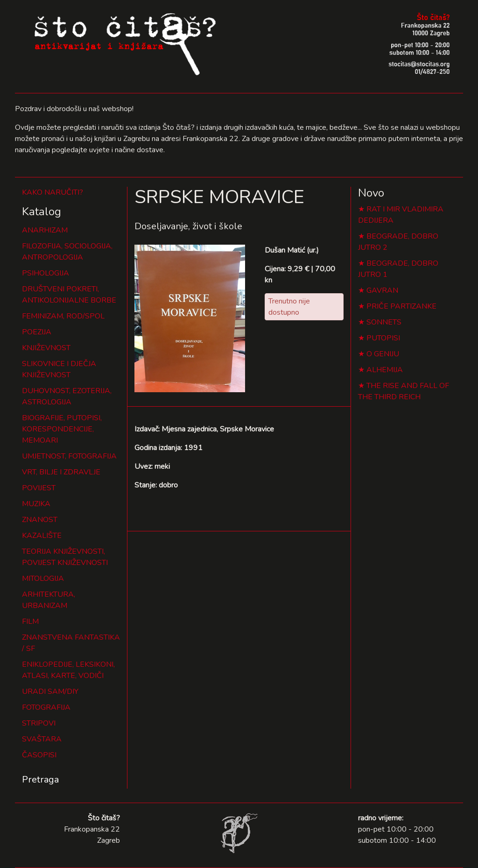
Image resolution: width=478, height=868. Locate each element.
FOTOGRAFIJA (46, 707)
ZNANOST (40, 520)
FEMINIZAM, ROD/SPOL (63, 316)
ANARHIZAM (45, 230)
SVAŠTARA (42, 739)
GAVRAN (382, 290)
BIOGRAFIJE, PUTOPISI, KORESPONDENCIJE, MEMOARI (62, 429)
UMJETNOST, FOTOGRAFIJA (69, 456)
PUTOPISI (383, 338)
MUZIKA (36, 504)
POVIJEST (39, 488)
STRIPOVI (39, 723)
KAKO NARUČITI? (53, 192)
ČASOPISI (39, 755)
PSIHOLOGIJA (46, 273)
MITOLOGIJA (43, 579)
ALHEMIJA (385, 370)
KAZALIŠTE (42, 536)
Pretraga (40, 780)
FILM (30, 621)
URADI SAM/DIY (50, 692)
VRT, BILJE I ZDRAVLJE (61, 472)
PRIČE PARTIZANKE (401, 306)
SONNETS (384, 322)
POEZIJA (37, 332)
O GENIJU (383, 354)
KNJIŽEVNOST (46, 348)
